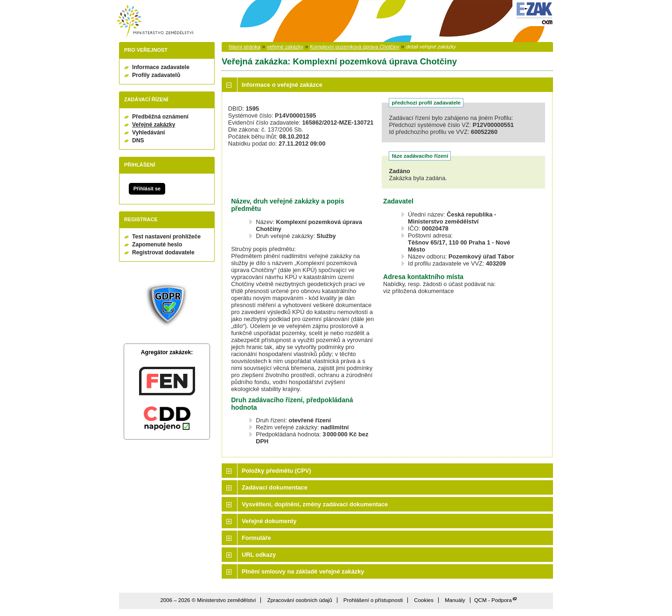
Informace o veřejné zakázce (282, 85)
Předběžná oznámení (160, 117)
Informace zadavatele (161, 67)
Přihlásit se (147, 189)
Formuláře (256, 538)
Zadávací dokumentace (275, 487)
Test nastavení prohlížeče (166, 237)
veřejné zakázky (285, 47)
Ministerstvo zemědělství (155, 21)
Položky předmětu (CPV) (276, 471)
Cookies (424, 600)
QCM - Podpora (493, 600)
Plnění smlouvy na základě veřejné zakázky (303, 571)
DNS (138, 140)
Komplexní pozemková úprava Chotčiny (355, 47)
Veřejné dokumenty (269, 521)
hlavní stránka (245, 47)
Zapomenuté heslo (157, 245)
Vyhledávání (149, 133)
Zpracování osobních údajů (300, 600)
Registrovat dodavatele (163, 252)
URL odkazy (259, 555)
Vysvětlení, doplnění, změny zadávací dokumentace (315, 504)
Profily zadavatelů (156, 75)
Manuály (455, 600)
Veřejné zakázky (154, 125)
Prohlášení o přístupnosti (373, 600)
